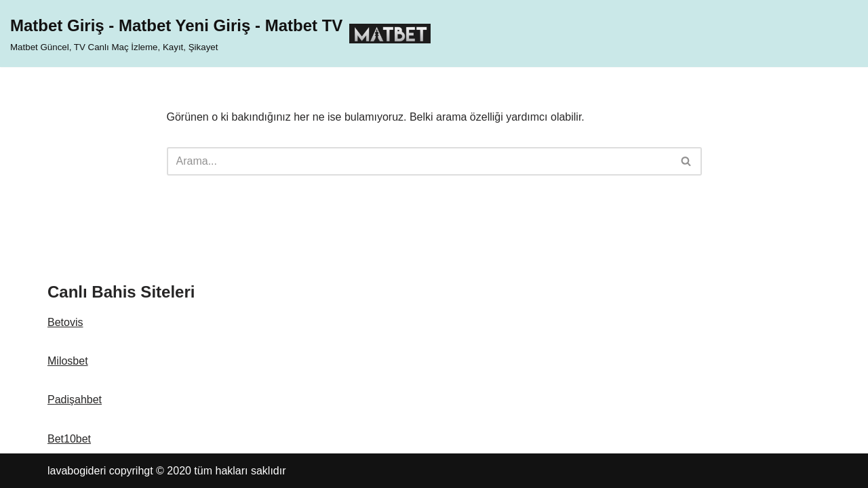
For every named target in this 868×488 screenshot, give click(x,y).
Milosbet (68, 361)
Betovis (65, 322)
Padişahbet (75, 400)
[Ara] (419, 161)
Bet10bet (69, 439)
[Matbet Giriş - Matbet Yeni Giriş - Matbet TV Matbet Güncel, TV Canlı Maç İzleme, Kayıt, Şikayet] (220, 34)
